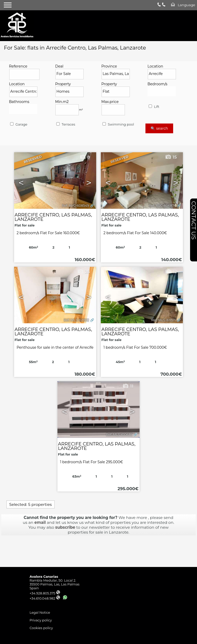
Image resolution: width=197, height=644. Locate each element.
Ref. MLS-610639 (119, 435)
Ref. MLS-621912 (76, 320)
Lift (154, 107)
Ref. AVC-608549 (76, 206)
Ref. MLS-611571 (164, 320)
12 (171, 272)
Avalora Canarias (44, 577)
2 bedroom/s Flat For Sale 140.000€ (135, 233)
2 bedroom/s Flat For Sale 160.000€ (48, 233)
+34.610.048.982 (45, 598)
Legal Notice (40, 613)
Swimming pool (118, 124)
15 (171, 157)
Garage (18, 124)
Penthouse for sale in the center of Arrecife (55, 347)
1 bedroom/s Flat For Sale (135, 347)
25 (83, 272)
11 (128, 386)
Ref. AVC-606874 (162, 206)
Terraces (65, 124)
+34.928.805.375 (45, 593)
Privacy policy (41, 620)
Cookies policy (41, 628)
